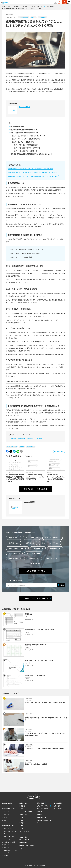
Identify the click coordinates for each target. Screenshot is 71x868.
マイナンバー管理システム (53, 538)
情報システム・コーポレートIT (10, 852)
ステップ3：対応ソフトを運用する (26, 151)
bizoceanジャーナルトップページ (36, 598)
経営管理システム (34, 558)
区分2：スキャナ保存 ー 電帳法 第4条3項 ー (27, 139)
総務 (22, 817)
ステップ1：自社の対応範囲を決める (26, 145)
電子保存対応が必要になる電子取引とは (24, 130)
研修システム (50, 558)
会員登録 (64, 2)
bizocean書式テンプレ (9, 809)
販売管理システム (14, 543)
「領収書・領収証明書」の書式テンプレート (25, 438)
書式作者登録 (23, 843)
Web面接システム (55, 548)
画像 (5, 820)
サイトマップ (58, 809)
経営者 (23, 806)
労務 (22, 823)
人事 (22, 826)
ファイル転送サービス (32, 538)
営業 (22, 809)
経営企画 (6, 848)
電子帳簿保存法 (42, 17)
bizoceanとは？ (24, 840)
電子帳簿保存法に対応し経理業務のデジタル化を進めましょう (31, 154)
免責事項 (39, 812)
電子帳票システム (14, 538)
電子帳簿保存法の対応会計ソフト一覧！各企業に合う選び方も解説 (30, 169)
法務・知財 (7, 839)
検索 (61, 585)
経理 (22, 829)
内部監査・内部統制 (10, 842)
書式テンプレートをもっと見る (36, 489)
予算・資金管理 (11, 17)
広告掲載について (42, 817)
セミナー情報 (23, 837)
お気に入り (60, 451)
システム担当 (25, 831)
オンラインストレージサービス (50, 543)
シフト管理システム (14, 553)
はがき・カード (8, 817)
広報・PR (6, 845)
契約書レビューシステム (15, 558)
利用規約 (39, 814)
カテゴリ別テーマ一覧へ (35, 571)
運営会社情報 (40, 803)
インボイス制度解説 (23, 17)
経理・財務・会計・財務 (10, 832)
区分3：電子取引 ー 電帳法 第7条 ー (24, 142)
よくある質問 (58, 803)
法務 (22, 820)
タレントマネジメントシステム (17, 548)
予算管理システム (38, 548)
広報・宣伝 (24, 814)
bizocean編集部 (25, 107)
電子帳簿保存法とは (17, 127)
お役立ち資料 (23, 803)
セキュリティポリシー (43, 806)
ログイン (60, 2)
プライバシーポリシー (43, 809)
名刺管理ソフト (30, 543)
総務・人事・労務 (9, 836)
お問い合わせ (58, 806)
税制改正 (33, 17)
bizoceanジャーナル (8, 826)
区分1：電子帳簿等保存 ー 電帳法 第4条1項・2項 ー (29, 136)
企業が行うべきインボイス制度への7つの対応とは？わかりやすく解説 (32, 172)
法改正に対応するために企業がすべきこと (24, 133)
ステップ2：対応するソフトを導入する (27, 148)
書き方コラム (8, 828)
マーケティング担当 (27, 812)
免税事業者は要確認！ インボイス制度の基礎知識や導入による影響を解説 (33, 176)
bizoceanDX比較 (7, 803)
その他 (6, 856)
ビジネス (6, 811)
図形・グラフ (8, 814)
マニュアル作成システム (34, 553)
